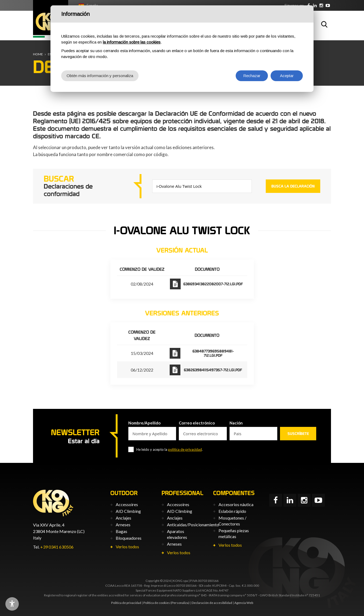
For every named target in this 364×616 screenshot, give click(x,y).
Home (38, 54)
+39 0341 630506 (57, 547)
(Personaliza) (180, 603)
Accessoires (127, 504)
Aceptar (287, 76)
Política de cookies (157, 603)
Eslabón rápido (232, 511)
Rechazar (252, 76)
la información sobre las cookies (132, 42)
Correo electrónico (197, 423)
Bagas (121, 531)
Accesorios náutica (236, 504)
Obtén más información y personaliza (100, 76)
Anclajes (123, 518)
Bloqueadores (129, 538)
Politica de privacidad (126, 603)
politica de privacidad (185, 449)
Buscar (324, 24)
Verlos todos (127, 547)
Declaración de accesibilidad (212, 603)
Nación (236, 423)
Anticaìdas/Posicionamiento (193, 525)
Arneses (123, 525)
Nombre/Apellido (144, 423)
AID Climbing (128, 511)
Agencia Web (244, 603)
